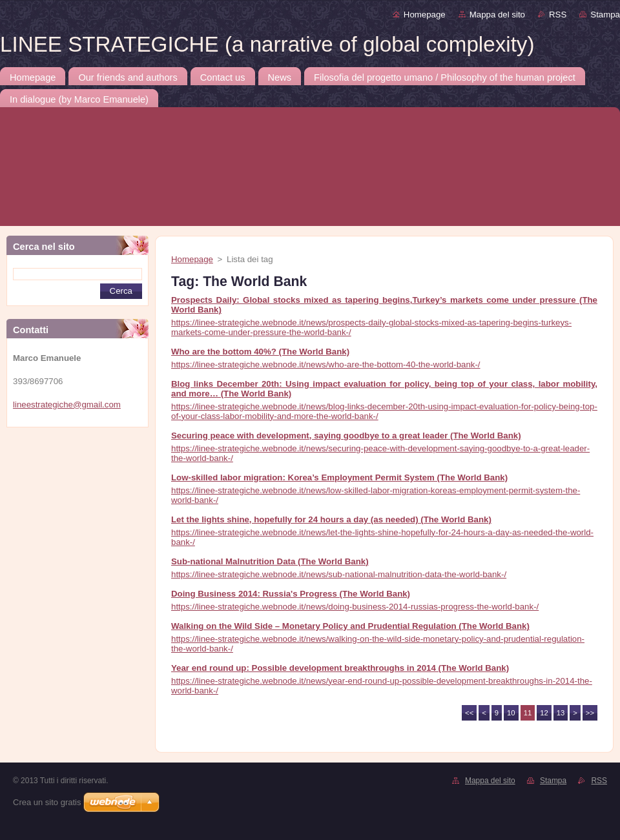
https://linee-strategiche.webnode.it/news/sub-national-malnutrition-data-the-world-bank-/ (339, 574)
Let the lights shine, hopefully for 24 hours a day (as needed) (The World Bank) (331, 519)
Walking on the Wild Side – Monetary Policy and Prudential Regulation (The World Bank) (350, 626)
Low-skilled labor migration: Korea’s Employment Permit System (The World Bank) (339, 477)
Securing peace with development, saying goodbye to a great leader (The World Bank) (346, 435)
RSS (558, 15)
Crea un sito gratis (47, 802)
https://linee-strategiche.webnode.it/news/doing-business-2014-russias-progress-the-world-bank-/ (355, 607)
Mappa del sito (497, 15)
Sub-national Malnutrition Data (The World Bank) (270, 561)
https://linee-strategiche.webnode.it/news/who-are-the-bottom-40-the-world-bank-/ (326, 364)
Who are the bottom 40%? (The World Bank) (260, 352)
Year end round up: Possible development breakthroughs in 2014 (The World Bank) (340, 668)
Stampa (605, 15)
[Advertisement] (124, 456)
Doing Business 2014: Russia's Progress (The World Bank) (291, 594)
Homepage (425, 15)
